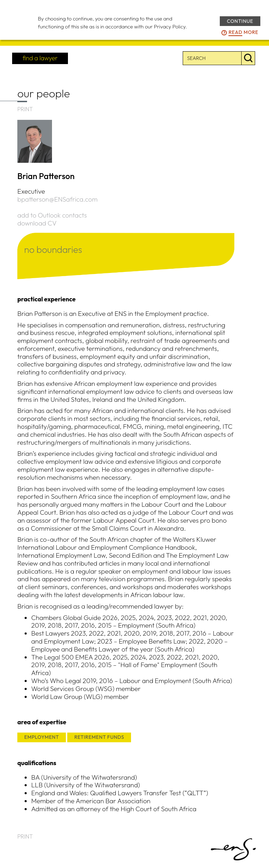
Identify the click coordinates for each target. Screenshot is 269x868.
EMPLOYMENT (42, 737)
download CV (37, 223)
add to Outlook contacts (52, 215)
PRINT (25, 109)
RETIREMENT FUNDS (99, 737)
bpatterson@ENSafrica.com (57, 199)
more (243, 33)
